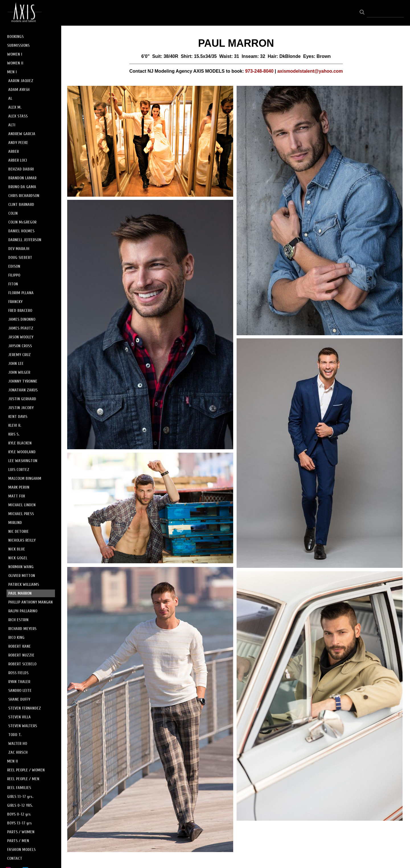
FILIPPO (14, 275)
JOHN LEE (16, 364)
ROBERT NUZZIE (21, 655)
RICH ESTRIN (18, 620)
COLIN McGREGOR (22, 222)
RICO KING (16, 638)
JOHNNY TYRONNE (23, 381)
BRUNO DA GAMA (22, 187)
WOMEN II (15, 63)
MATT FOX (17, 496)
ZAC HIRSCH (18, 752)
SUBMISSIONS (18, 45)
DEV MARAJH (19, 249)
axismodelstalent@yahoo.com (310, 71)
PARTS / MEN (18, 841)
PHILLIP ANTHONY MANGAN (30, 602)
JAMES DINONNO (22, 319)
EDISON (14, 266)
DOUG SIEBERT (20, 258)
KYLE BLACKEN (20, 443)
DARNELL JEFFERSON (25, 240)
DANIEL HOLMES (21, 231)
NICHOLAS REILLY (22, 540)
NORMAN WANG (21, 567)
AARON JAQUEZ (21, 81)
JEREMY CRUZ (20, 355)
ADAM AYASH (19, 90)
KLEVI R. (15, 425)
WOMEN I (15, 54)
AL (10, 98)
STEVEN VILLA (20, 717)
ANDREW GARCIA (22, 134)
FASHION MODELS (21, 850)
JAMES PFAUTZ (21, 328)
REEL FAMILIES (19, 788)
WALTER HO (18, 744)
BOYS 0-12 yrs (19, 814)
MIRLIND (15, 523)
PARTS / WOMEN (21, 832)
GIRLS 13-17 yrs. (20, 797)
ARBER (14, 152)
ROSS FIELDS (18, 673)
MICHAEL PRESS (21, 514)
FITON (13, 284)
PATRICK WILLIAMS (24, 585)
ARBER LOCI (18, 160)
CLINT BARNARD (21, 205)
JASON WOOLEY (21, 337)
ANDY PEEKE (18, 143)
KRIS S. (14, 434)
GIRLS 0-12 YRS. (20, 805)
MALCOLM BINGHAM (25, 478)
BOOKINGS (15, 37)
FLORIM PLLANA (21, 293)
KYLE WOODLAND (22, 452)
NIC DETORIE (19, 531)
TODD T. (15, 735)
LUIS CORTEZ (19, 470)
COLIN (13, 213)
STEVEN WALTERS (23, 726)
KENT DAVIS (18, 417)
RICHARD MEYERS (22, 629)
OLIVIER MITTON (22, 576)
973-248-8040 (259, 71)
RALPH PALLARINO (23, 611)
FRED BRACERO (20, 311)
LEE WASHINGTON (23, 461)
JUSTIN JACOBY (21, 408)
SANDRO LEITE (20, 691)
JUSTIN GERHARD (22, 399)
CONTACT (15, 858)
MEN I (12, 72)
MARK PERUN (19, 487)
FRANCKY (15, 302)
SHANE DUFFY (19, 699)
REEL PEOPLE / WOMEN (26, 770)
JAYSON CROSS (20, 346)
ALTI (12, 125)
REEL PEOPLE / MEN (23, 779)
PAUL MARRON (20, 593)
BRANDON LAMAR (22, 178)
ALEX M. (15, 107)
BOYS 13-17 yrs (20, 823)
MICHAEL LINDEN (22, 505)
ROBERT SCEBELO (22, 664)
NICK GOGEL (18, 558)
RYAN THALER (19, 682)
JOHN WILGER (19, 372)
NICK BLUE (17, 549)
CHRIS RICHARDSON (24, 196)
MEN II (13, 761)
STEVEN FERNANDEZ (25, 708)
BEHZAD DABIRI (21, 169)
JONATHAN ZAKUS (23, 390)
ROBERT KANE (20, 646)
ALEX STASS (18, 116)
